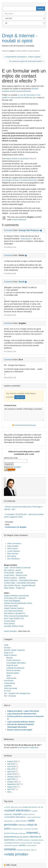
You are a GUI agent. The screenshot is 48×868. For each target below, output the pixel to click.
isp (39, 833)
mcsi (20, 840)
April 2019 (11, 772)
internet (32, 833)
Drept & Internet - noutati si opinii (20, 38)
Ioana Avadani (13, 546)
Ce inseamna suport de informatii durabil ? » (27, 61)
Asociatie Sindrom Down (14, 626)
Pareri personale (11, 688)
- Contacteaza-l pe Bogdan (15, 527)
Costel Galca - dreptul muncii (15, 575)
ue (36, 850)
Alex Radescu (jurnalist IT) (14, 613)
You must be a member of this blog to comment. (24, 414)
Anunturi (7, 648)
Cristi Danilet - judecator (14, 573)
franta (13, 833)
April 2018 (11, 779)
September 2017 (14, 784)
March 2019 (12, 774)
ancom (17, 807)
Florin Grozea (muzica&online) (16, 616)
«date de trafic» (21, 821)
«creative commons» (28, 814)
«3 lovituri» (7, 807)
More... (10, 792)
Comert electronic (34, 51)
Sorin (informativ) (11, 606)
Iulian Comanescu (14, 543)
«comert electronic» (17, 810)
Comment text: (10, 405)
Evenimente (9, 681)
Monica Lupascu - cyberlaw (15, 578)
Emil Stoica (12, 556)
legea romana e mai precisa (17, 159)
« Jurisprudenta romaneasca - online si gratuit (22, 57)
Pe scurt (7, 691)
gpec (24, 833)
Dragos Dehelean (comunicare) (16, 596)
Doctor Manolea (10, 631)
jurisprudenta (10, 837)
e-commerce (28, 829)
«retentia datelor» (32, 845)
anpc (21, 807)
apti (30, 807)
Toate (6, 645)
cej (42, 807)
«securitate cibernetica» (23, 850)
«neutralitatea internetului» (12, 843)
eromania (35, 829)
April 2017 (11, 789)
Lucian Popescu (14, 551)
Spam (9, 676)
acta (12, 807)
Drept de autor (12, 665)
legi (21, 837)
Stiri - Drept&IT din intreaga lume (17, 693)
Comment (8, 230)
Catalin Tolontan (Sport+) (14, 608)
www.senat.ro (26, 239)
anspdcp (25, 807)
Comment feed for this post (24, 425)
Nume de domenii (13, 670)
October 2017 (13, 782)
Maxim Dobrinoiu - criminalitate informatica (21, 580)
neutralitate (26, 840)
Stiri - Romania (10, 696)
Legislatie (8, 686)
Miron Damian (13, 554)
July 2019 (11, 764)
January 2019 (13, 777)
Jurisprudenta (9, 683)
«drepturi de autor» (18, 829)
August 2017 (12, 787)
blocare (34, 807)
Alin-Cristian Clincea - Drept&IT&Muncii (20, 585)
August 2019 (12, 761)
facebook (7, 833)
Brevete (9, 658)
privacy (22, 845)
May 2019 (11, 769)
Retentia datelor (13, 673)
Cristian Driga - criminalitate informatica (20, 583)
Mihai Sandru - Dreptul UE (14, 588)
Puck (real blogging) (12, 601)
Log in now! (20, 397)
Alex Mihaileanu (14, 559)
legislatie (26, 837)
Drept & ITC (9, 653)
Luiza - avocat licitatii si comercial (17, 568)
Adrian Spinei (12, 549)
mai (17, 840)
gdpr (16, 833)
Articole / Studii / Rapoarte (14, 650)
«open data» (37, 843)
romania (10, 849)
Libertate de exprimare (15, 668)
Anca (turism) (9, 624)
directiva (22, 825)
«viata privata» (16, 854)
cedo (39, 807)
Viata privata (11, 678)
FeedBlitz (17, 467)
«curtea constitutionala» (33, 817)
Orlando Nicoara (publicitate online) (18, 603)
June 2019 (11, 766)
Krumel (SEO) (10, 621)
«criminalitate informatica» (15, 817)
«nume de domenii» (27, 843)
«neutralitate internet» (37, 840)
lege (18, 837)
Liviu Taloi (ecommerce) (13, 611)
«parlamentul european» (11, 845)
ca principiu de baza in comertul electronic (19, 180)
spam (33, 850)
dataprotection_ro (9, 821)
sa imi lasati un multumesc (28, 747)
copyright (17, 814)
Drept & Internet (10, 655)
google (20, 833)
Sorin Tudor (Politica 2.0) (14, 618)
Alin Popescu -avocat (12, 570)
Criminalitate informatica (16, 663)
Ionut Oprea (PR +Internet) (15, 598)
